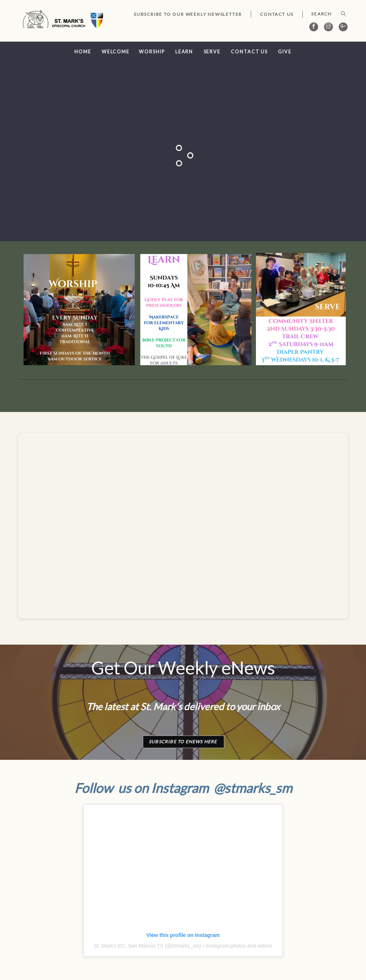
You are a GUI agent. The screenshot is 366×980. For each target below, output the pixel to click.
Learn (184, 52)
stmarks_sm (186, 946)
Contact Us (277, 14)
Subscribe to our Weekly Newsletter (188, 14)
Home (83, 52)
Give (285, 52)
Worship (152, 52)
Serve (212, 52)
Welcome (116, 52)
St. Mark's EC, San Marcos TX (129, 946)
